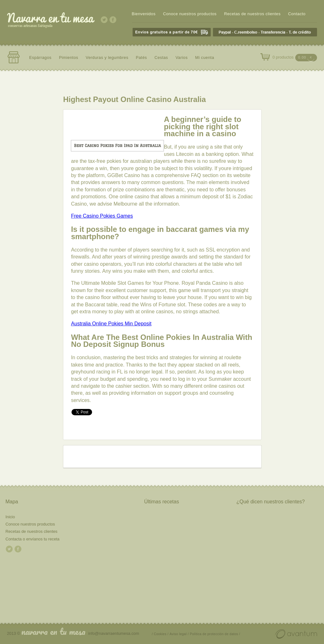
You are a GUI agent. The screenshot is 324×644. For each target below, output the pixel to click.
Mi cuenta (205, 57)
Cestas (161, 57)
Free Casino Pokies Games (102, 216)
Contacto (297, 14)
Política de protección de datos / (215, 634)
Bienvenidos (143, 14)
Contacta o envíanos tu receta (32, 539)
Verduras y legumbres (107, 57)
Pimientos (69, 57)
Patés (141, 57)
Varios (182, 57)
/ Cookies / (160, 634)
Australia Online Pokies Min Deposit (111, 324)
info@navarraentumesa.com (114, 633)
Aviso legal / (179, 634)
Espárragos (40, 57)
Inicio (10, 517)
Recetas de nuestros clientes (252, 14)
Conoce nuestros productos (190, 14)
